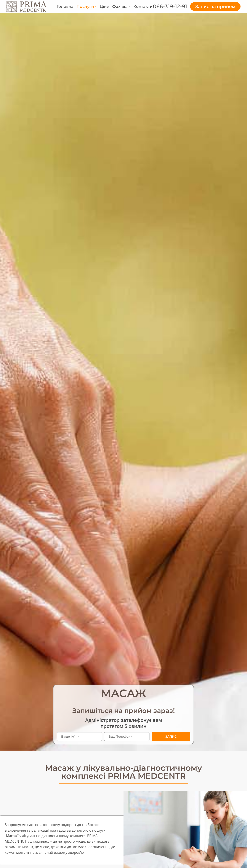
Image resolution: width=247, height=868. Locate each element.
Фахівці (121, 6)
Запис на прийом (215, 6)
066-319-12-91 (170, 6)
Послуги (87, 6)
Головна (65, 6)
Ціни (104, 6)
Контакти (143, 6)
